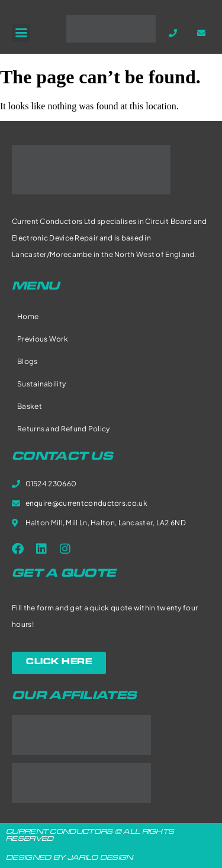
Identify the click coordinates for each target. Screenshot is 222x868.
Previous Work (43, 339)
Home (28, 316)
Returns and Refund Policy (64, 429)
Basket (30, 406)
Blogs (28, 361)
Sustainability (41, 384)
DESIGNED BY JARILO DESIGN (70, 859)
